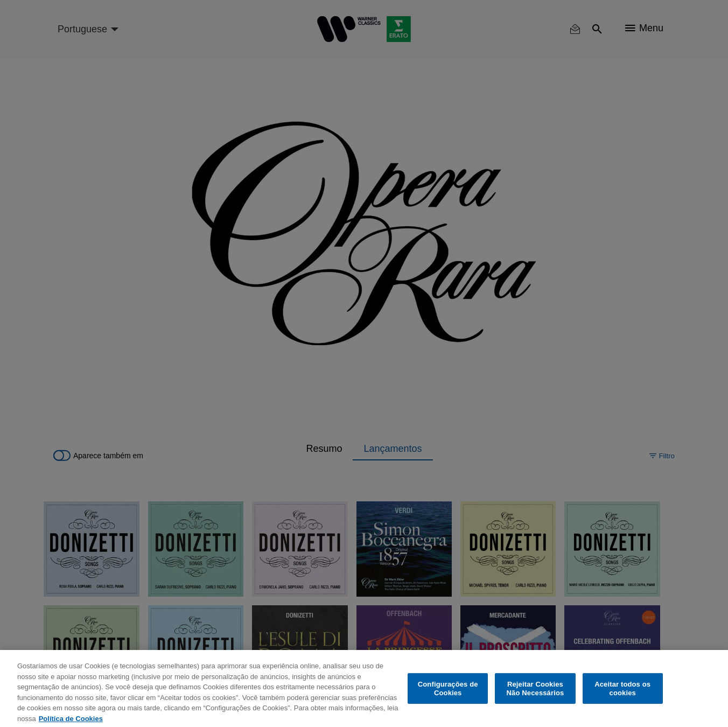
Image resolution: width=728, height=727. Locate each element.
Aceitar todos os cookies (622, 695)
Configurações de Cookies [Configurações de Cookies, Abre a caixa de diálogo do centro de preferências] (448, 695)
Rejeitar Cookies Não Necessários (535, 695)
